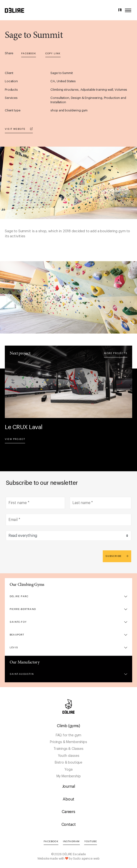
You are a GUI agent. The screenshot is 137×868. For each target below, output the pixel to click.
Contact (69, 825)
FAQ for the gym (69, 735)
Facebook (29, 54)
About (68, 799)
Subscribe (117, 556)
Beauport (17, 635)
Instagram (71, 841)
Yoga (68, 770)
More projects (116, 353)
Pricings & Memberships (68, 742)
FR (120, 10)
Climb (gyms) (68, 726)
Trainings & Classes (68, 749)
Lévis (14, 648)
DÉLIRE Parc (19, 596)
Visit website (19, 129)
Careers (68, 812)
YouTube (90, 841)
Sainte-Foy (18, 622)
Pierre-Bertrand (23, 609)
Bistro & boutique (68, 763)
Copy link (53, 54)
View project (15, 439)
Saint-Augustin (22, 674)
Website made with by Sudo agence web (68, 858)
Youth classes (69, 756)
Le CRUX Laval (24, 427)
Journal (69, 786)
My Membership (69, 776)
